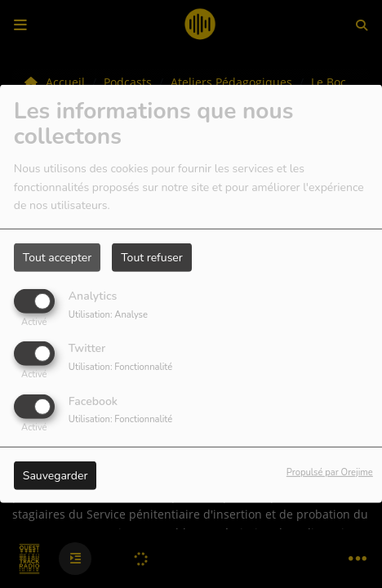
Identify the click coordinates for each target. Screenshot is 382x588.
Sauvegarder (56, 475)
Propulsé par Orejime (330, 472)
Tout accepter (57, 258)
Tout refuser (152, 258)
